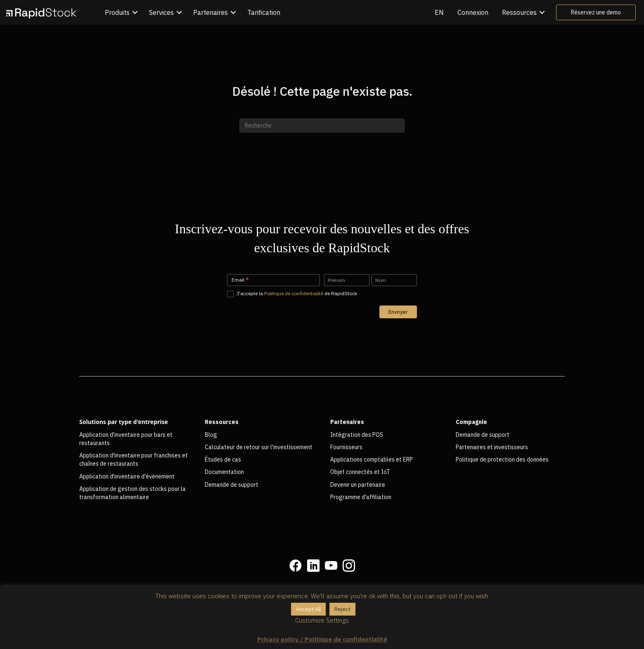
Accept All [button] (308, 609)
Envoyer (398, 312)
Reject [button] (342, 609)
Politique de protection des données (502, 460)
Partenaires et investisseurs (492, 447)
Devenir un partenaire (358, 485)
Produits (117, 12)
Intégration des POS (357, 435)
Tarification (264, 12)
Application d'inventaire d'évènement (127, 476)
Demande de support (232, 485)
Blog (211, 435)
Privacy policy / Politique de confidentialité (322, 639)
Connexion (473, 12)
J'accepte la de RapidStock (292, 294)
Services (161, 12)
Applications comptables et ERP (372, 460)
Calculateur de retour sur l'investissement (259, 447)
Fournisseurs (346, 447)
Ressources (519, 12)
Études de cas (223, 460)
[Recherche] (322, 126)
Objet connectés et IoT (360, 472)
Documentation (224, 472)
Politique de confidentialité (294, 293)
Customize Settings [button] (322, 620)
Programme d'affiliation (361, 497)
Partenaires (211, 12)
